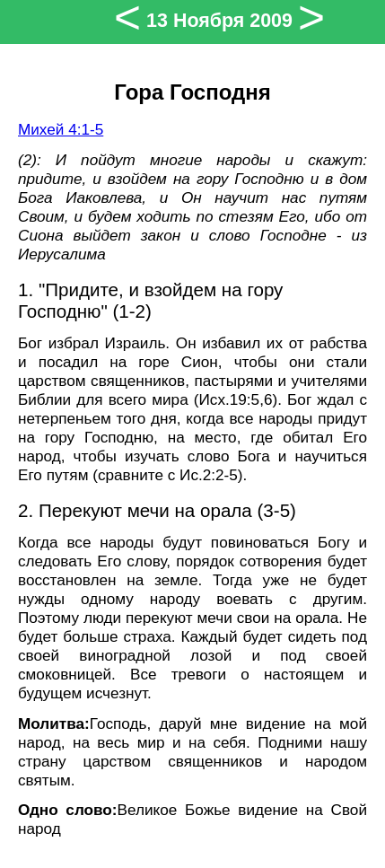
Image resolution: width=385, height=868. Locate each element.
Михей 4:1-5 (61, 129)
